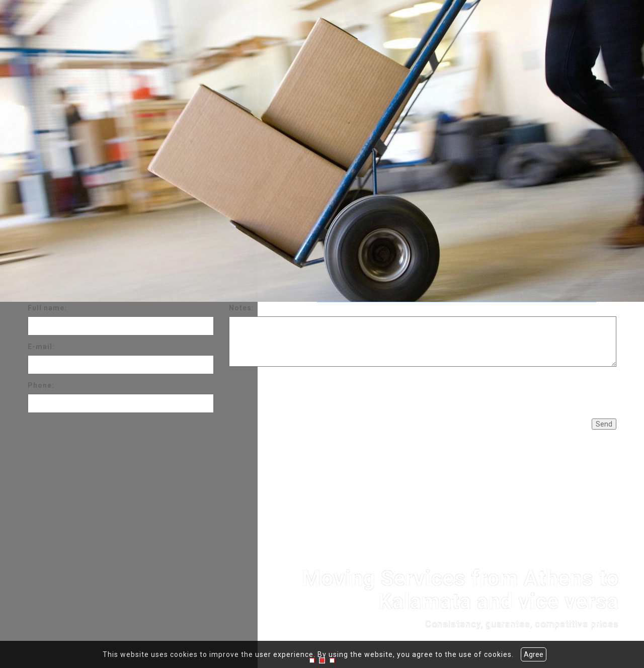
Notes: (242, 308)
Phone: (41, 385)
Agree (534, 654)
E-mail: (41, 347)
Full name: (47, 308)
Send (604, 424)
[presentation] (305, 391)
